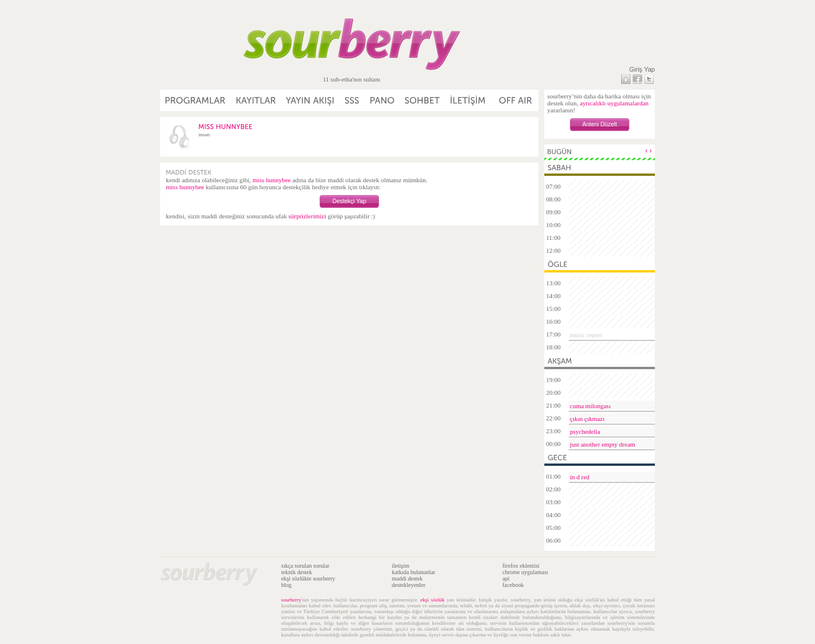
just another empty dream (603, 444)
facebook (513, 585)
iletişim (401, 566)
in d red (580, 477)
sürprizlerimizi (307, 216)
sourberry (291, 600)
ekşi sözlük (433, 600)
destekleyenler (409, 585)
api (506, 578)
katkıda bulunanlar (414, 572)
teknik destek (297, 572)
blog (286, 585)
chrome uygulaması (525, 572)
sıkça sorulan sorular (305, 566)
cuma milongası (590, 406)
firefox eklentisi (521, 566)
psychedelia (585, 431)
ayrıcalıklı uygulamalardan (614, 103)
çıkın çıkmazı (587, 419)
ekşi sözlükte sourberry (308, 578)
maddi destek (407, 578)
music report (586, 335)
